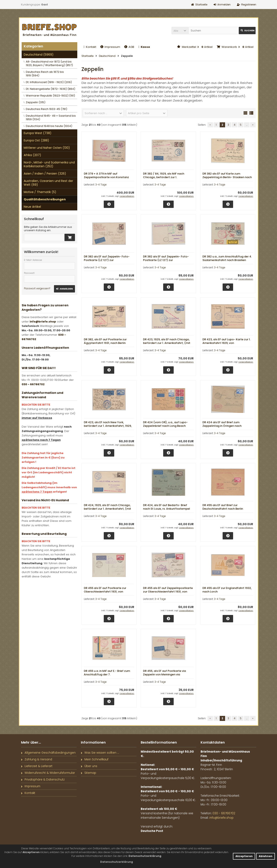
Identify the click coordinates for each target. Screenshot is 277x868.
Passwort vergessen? (37, 288)
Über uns (89, 766)
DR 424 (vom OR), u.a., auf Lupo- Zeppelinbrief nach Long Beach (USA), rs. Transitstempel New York (167, 426)
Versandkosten (127, 196)
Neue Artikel (32, 207)
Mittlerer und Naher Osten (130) (47, 148)
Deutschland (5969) (39, 55)
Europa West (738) (38, 133)
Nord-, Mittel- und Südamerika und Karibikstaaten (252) (49, 164)
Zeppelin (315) (36, 102)
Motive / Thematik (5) (40, 192)
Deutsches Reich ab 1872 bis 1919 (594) (45, 74)
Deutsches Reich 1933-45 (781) (47, 109)
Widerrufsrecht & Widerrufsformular (48, 773)
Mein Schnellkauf (95, 759)
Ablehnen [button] (266, 856)
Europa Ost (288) (36, 140)
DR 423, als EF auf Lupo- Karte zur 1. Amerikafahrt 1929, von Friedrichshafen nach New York (226, 343)
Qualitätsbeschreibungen (45, 199)
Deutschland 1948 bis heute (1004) (49, 126)
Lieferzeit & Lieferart (37, 766)
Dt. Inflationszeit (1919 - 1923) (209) (49, 82)
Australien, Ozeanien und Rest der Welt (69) (48, 183)
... (247, 125)
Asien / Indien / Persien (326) (45, 174)
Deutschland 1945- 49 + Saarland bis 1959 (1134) (51, 117)
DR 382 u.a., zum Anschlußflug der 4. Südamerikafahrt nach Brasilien (227, 258)
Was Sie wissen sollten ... (100, 753)
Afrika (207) (32, 155)
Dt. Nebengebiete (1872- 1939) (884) (51, 89)
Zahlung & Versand (37, 759)
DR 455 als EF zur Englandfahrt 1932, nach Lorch (227, 590)
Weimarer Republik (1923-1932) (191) (50, 96)
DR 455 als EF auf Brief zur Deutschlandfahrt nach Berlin (223, 507)
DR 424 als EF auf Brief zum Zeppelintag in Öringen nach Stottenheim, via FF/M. (222, 426)
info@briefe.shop (43, 322)
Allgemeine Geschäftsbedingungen (48, 753)
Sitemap (89, 773)
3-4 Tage (101, 185)
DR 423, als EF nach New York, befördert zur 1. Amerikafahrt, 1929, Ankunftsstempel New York (108, 426)
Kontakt (90, 47)
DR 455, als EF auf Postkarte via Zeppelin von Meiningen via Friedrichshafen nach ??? (164, 674)
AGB (129, 47)
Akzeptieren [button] (244, 856)
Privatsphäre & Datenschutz (43, 780)
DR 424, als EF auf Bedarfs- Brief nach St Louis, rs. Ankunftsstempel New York (167, 509)
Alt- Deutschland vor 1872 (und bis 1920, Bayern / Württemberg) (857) (49, 63)
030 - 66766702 (33, 384)
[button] (180, 31)
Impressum (110, 47)
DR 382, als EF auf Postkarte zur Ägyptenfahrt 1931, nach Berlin (105, 341)
